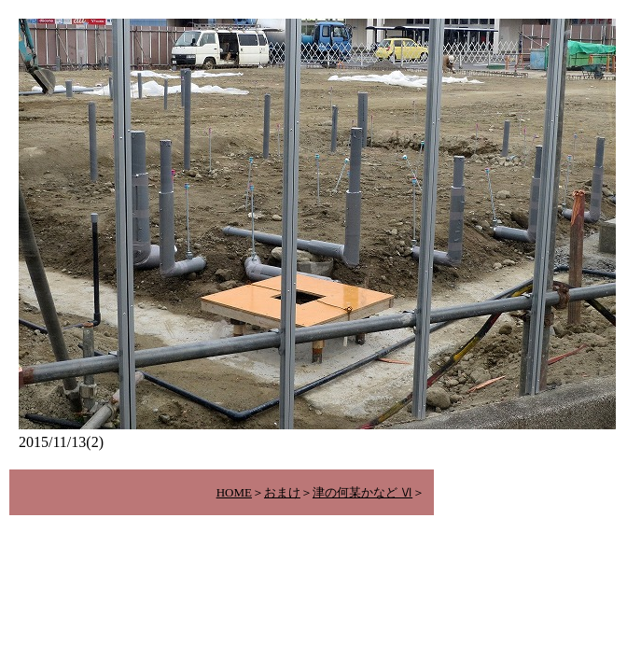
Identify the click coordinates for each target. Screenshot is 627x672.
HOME (234, 492)
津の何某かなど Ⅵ (362, 492)
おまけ (282, 492)
